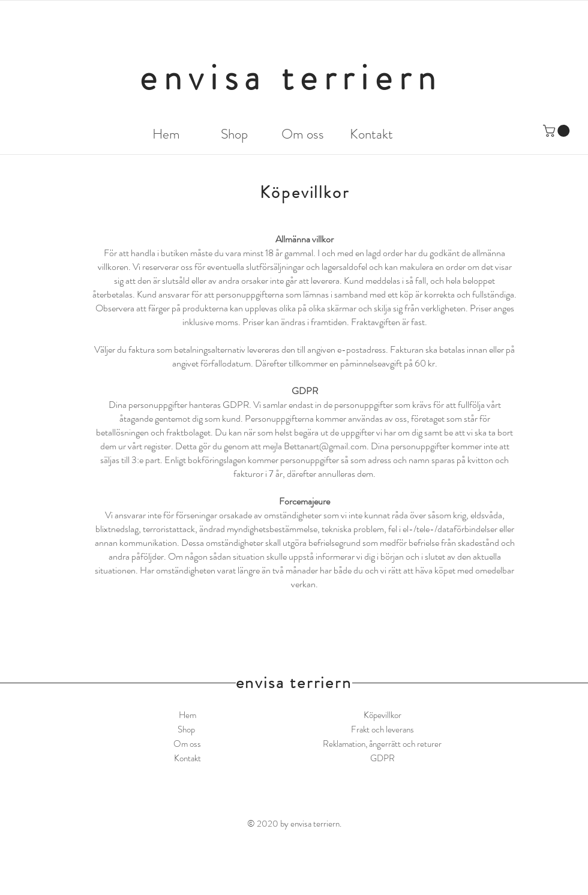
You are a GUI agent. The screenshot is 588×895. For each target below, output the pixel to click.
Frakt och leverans (382, 729)
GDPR (382, 758)
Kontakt (187, 758)
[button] (558, 131)
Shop (187, 729)
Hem (187, 715)
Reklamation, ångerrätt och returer (382, 744)
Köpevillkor (382, 715)
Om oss (187, 744)
